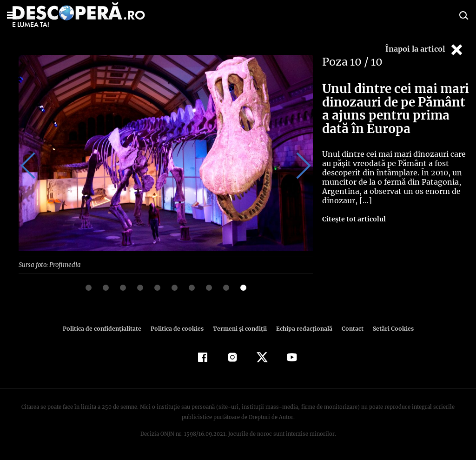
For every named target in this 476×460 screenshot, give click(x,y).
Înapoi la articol (425, 50)
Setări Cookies (388, 328)
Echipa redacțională (301, 328)
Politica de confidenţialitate (106, 328)
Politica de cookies (178, 328)
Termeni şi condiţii (238, 328)
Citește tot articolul (354, 219)
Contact (349, 328)
